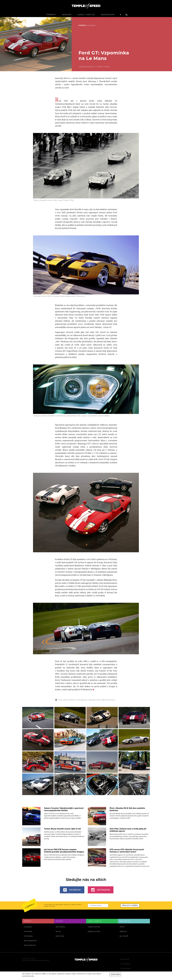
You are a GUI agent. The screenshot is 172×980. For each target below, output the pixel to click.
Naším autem (94, 931)
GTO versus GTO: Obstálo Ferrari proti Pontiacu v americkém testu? (127, 851)
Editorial (61, 927)
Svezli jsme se (86, 15)
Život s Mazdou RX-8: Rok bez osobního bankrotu (127, 809)
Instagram (101, 890)
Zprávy (123, 931)
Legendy (92, 25)
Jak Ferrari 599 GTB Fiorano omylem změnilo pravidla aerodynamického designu (64, 851)
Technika (28, 936)
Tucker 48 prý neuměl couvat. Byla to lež (62, 829)
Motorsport (30, 941)
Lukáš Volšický (86, 67)
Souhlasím (115, 974)
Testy (122, 927)
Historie (28, 931)
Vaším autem (94, 927)
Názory (67, 15)
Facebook (72, 890)
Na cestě (124, 936)
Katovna (60, 936)
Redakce (125, 959)
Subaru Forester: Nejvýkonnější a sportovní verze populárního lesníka (64, 809)
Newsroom (108, 15)
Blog (58, 931)
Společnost (30, 945)
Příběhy (51, 15)
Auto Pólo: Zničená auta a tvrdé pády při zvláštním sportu (128, 830)
